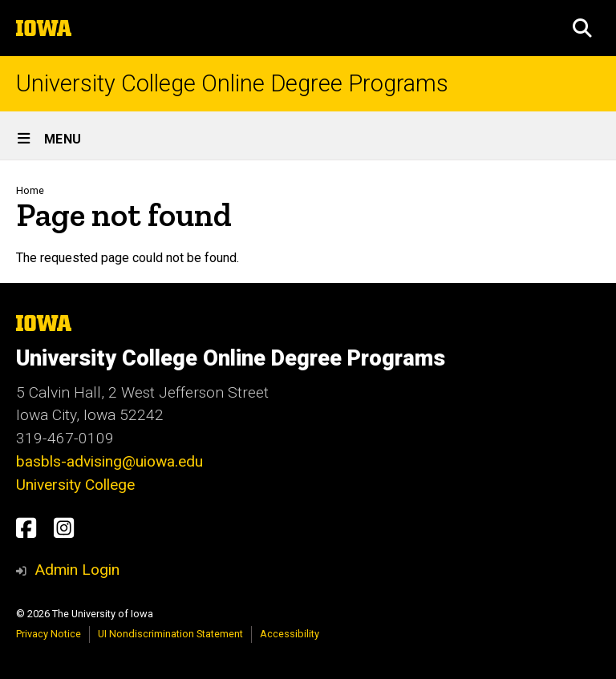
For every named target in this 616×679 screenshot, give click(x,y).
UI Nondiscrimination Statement (170, 634)
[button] (582, 28)
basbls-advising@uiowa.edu (109, 461)
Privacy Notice (49, 634)
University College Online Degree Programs (232, 84)
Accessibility (290, 634)
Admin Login (77, 570)
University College (75, 485)
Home (30, 190)
